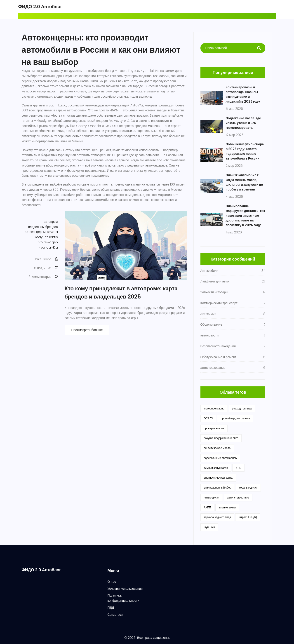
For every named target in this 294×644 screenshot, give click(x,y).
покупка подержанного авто (221, 438)
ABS (238, 468)
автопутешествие (238, 497)
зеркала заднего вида (218, 517)
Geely (38, 237)
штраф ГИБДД (248, 517)
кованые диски (248, 488)
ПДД (111, 608)
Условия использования (125, 589)
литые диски (212, 497)
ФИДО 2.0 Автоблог (40, 7)
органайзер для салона (235, 418)
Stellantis (51, 237)
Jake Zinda (43, 259)
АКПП (207, 507)
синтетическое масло (217, 448)
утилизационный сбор (218, 488)
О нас (112, 582)
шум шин (209, 527)
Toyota (52, 232)
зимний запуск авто (216, 468)
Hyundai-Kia (48, 247)
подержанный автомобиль (220, 458)
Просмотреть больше (87, 330)
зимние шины (227, 507)
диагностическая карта (218, 478)
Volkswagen (48, 242)
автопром (51, 222)
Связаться (115, 615)
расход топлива (242, 408)
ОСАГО (208, 418)
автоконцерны (35, 232)
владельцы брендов (43, 227)
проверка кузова (214, 428)
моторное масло (214, 408)
